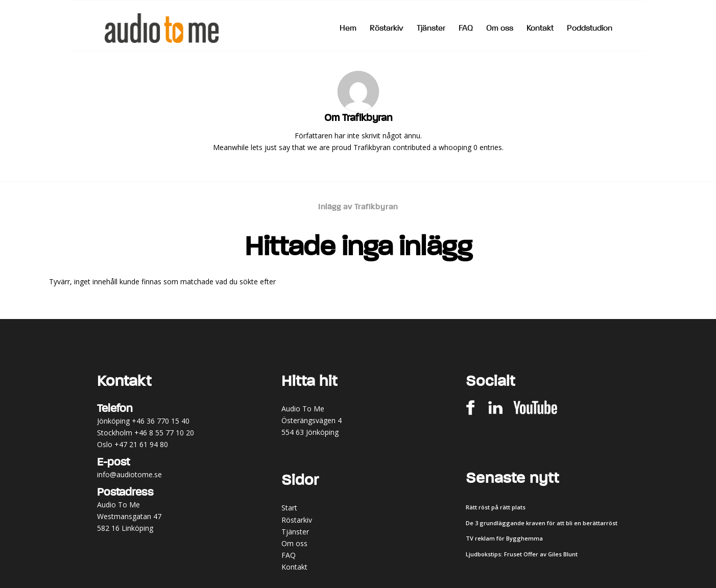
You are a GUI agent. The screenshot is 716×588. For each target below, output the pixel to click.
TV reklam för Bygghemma (504, 538)
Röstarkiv (297, 520)
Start (289, 508)
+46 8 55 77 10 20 (164, 433)
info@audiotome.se (129, 474)
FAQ (289, 555)
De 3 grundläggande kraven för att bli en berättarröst (542, 523)
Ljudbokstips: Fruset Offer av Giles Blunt (522, 554)
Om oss (294, 543)
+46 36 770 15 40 (161, 421)
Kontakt (294, 567)
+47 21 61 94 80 (141, 444)
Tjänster (295, 532)
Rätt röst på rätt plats (496, 507)
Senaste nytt (512, 479)
